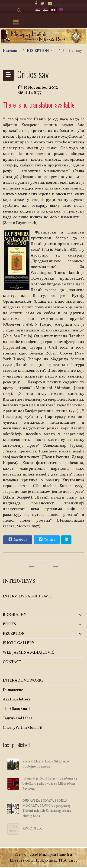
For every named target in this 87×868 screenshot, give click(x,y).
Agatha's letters (17, 699)
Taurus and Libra (18, 718)
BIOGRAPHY (14, 615)
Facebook (17, 539)
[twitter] (43, 4)
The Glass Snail (16, 709)
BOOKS (9, 624)
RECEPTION (14, 634)
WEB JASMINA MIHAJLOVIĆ (29, 653)
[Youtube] (50, 4)
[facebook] (36, 4)
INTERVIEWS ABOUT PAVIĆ (27, 596)
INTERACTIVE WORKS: (24, 681)
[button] (71, 615)
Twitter (46, 539)
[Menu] (16, 23)
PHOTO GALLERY (19, 643)
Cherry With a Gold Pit (23, 728)
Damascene (13, 690)
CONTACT (12, 662)
